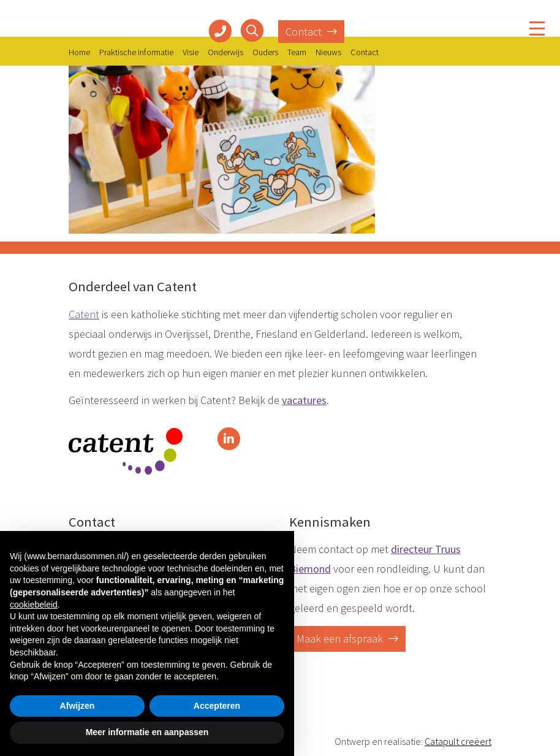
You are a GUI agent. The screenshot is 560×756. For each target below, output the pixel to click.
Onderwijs (225, 52)
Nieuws (328, 52)
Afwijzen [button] (78, 706)
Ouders (265, 52)
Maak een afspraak (347, 639)
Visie (191, 52)
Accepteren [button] (217, 706)
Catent (84, 314)
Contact (311, 32)
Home (79, 52)
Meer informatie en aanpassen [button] (147, 732)
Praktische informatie (136, 52)
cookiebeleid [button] (34, 605)
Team (297, 52)
